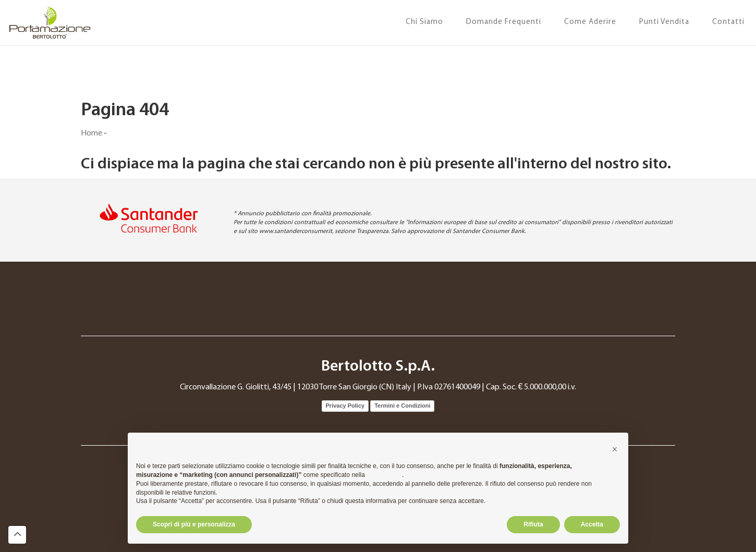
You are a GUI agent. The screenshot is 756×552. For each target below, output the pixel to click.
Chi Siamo (424, 22)
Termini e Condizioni (402, 406)
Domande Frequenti (504, 22)
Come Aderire (590, 22)
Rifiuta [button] (533, 524)
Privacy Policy (345, 406)
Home (92, 133)
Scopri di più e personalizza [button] (194, 524)
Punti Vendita (664, 22)
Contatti (728, 22)
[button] (615, 449)
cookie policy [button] (384, 475)
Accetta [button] (592, 524)
